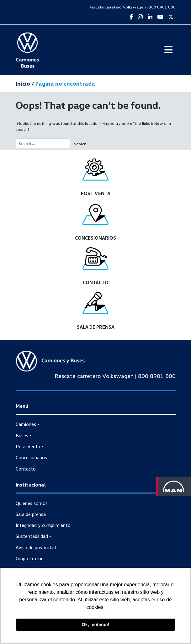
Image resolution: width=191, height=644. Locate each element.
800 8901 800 (162, 7)
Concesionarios (31, 457)
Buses (22, 435)
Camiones (26, 424)
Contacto (26, 469)
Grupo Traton (30, 558)
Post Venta (28, 446)
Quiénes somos (32, 503)
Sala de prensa (31, 514)
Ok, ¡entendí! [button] (96, 625)
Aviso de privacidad (36, 547)
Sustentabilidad (32, 536)
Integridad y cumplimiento (43, 525)
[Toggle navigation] (168, 50)
